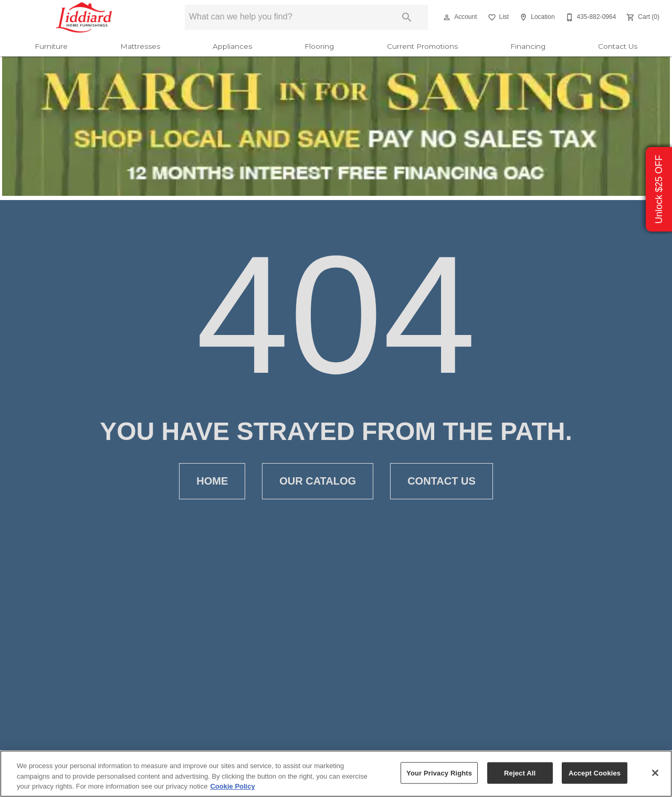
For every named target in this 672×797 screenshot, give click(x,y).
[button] (447, 17)
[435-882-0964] (590, 17)
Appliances (232, 46)
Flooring (319, 46)
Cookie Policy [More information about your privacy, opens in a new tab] (232, 786)
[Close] (655, 773)
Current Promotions (422, 46)
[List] (497, 17)
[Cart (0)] (642, 17)
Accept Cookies (595, 773)
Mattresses (140, 46)
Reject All (520, 773)
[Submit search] (407, 17)
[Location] (536, 17)
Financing (528, 46)
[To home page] (84, 17)
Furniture (51, 46)
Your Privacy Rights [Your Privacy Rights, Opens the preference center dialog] (439, 773)
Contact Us (618, 46)
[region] (336, 774)
